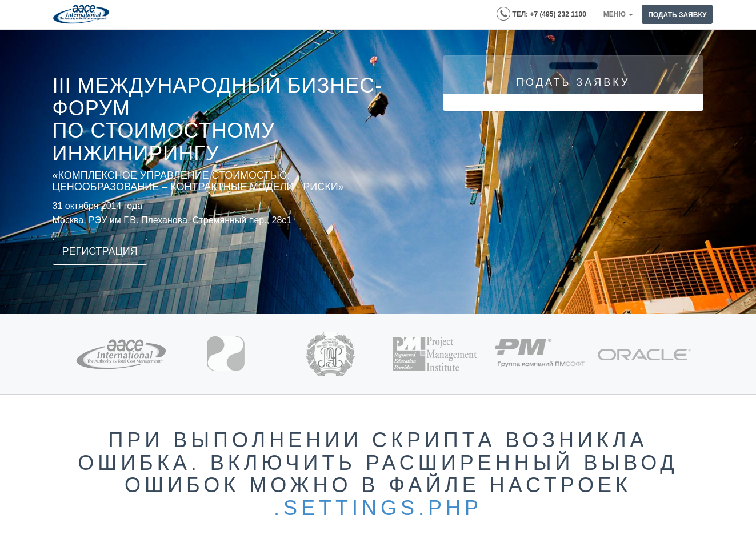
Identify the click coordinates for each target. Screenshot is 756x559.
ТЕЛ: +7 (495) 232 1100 (541, 14)
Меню (618, 14)
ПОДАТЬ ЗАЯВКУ (677, 15)
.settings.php (378, 508)
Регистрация (100, 251)
